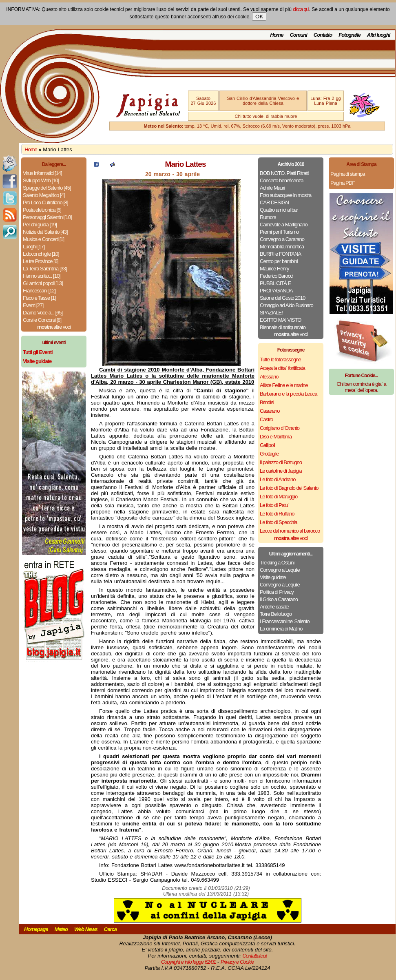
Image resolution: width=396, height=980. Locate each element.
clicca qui (301, 9)
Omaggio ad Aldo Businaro (286, 305)
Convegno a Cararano (282, 239)
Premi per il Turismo (279, 232)
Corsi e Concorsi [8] (42, 320)
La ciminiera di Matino (281, 629)
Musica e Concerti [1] (43, 239)
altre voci (54, 327)
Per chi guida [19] (40, 225)
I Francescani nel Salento (285, 621)
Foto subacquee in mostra (285, 195)
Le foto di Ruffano (277, 514)
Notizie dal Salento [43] (45, 232)
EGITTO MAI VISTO (280, 320)
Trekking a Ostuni (277, 563)
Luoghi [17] (34, 247)
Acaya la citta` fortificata (282, 368)
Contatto (323, 35)
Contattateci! (254, 956)
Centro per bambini (279, 261)
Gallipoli (267, 445)
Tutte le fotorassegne (280, 359)
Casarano (270, 411)
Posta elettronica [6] (42, 210)
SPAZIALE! (271, 313)
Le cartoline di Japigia (281, 471)
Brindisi (267, 402)
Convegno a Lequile (280, 570)
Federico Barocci (277, 276)
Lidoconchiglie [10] (41, 254)
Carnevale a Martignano (284, 225)
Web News (86, 929)
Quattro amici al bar (279, 210)
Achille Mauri (272, 188)
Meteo (61, 929)
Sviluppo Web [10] (41, 180)
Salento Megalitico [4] (44, 195)
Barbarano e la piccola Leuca (288, 394)
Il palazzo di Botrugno (281, 462)
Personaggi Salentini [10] (47, 217)
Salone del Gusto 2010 (282, 298)
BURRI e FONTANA (280, 254)
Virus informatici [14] (42, 173)
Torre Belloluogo (276, 614)
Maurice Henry (274, 269)
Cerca (110, 929)
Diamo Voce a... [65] (43, 313)
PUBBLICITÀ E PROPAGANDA (276, 287)
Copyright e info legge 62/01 (189, 962)
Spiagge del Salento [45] (47, 188)
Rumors (268, 217)
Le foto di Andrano (278, 479)
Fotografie (350, 35)
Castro (266, 419)
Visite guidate (273, 577)
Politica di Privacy (277, 592)
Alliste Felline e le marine (284, 385)
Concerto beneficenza (281, 180)
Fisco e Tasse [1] (39, 298)
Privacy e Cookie (237, 962)
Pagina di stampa (347, 174)
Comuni (298, 35)
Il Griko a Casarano (279, 599)
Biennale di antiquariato (283, 327)
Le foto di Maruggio (279, 497)
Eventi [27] (33, 305)
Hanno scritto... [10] (42, 276)
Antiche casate (274, 607)
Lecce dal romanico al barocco (290, 531)
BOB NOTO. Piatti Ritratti (284, 173)
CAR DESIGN (274, 202)
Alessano (269, 377)
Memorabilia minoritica (282, 247)
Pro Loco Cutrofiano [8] (45, 202)
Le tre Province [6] (41, 261)
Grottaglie (269, 454)
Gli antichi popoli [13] (43, 283)
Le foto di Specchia (279, 522)
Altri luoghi (379, 35)
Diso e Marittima (276, 437)
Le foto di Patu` (274, 505)
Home (277, 35)
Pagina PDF (343, 183)
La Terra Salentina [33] (45, 269)
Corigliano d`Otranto (280, 428)
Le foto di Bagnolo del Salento (289, 488)
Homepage (36, 929)
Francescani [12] (39, 291)
